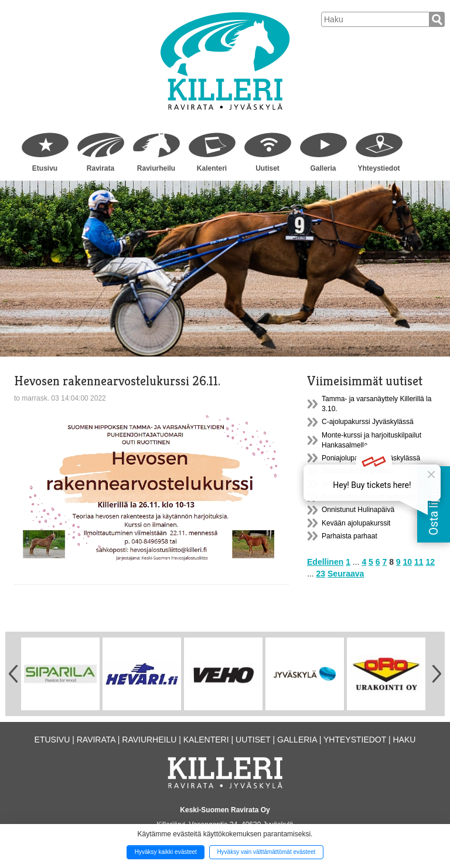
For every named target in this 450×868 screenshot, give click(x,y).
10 (408, 562)
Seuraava (346, 574)
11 (419, 562)
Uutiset (267, 168)
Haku (404, 740)
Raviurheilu (156, 168)
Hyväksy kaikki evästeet (166, 852)
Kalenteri (212, 168)
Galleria (323, 168)
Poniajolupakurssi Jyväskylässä (371, 458)
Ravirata (100, 168)
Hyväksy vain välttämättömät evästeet (266, 852)
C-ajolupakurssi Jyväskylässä (368, 422)
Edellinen (325, 562)
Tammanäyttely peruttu (357, 471)
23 (321, 574)
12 (430, 562)
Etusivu (45, 168)
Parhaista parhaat (350, 536)
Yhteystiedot (379, 168)
